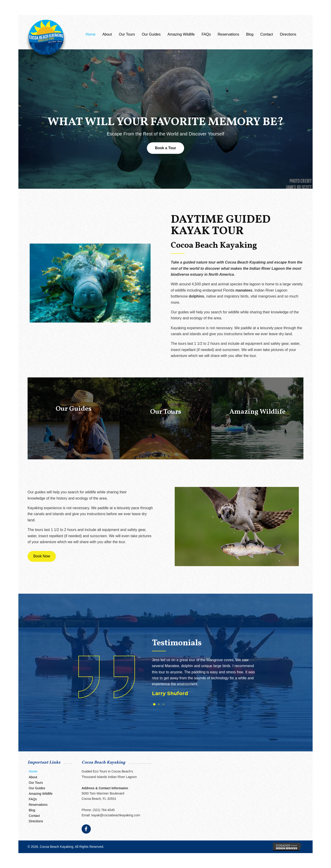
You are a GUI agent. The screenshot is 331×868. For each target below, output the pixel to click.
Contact (34, 816)
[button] (165, 148)
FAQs (33, 799)
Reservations (38, 805)
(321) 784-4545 (104, 810)
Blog (32, 810)
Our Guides (37, 788)
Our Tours (36, 783)
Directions (36, 821)
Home (33, 771)
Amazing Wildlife (41, 794)
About (33, 777)
